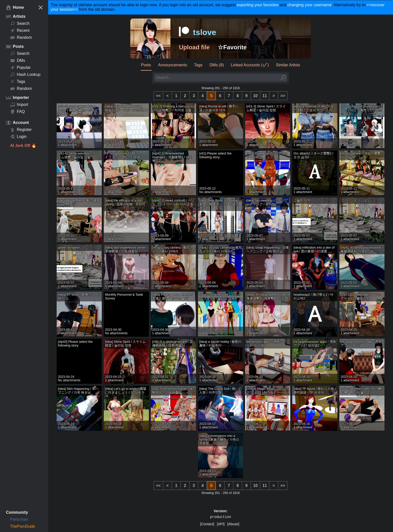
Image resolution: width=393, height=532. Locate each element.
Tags (18, 82)
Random (21, 38)
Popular (20, 68)
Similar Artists (288, 65)
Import (19, 105)
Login (18, 137)
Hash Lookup (25, 75)
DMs (18, 61)
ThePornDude (23, 526)
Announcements (173, 65)
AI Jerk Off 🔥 (23, 146)
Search (20, 24)
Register (21, 130)
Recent (20, 31)
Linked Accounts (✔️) (250, 65)
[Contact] (207, 524)
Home (15, 8)
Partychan (19, 519)
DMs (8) (217, 65)
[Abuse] (233, 524)
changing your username (310, 5)
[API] (221, 524)
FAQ (17, 112)
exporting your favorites (258, 5)
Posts (146, 65)
